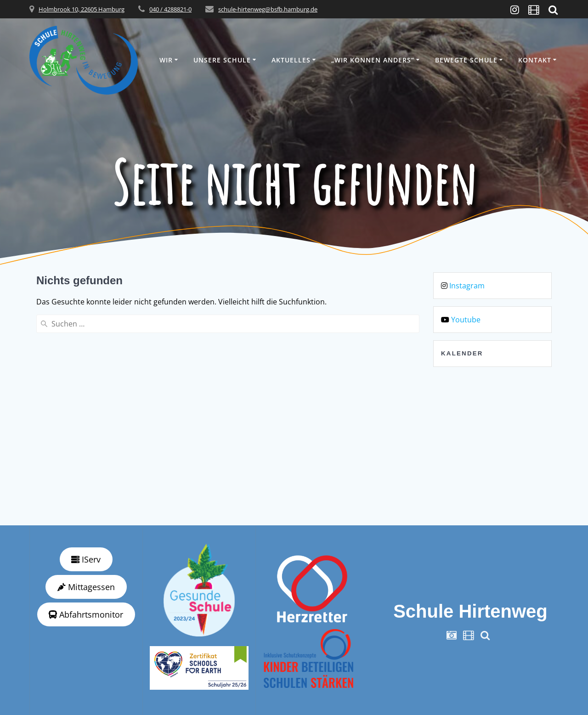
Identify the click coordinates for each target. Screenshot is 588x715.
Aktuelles (291, 60)
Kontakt (535, 60)
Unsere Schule (222, 60)
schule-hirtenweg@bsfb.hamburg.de (268, 9)
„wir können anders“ (373, 60)
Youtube (466, 320)
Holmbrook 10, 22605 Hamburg (82, 9)
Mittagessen (86, 587)
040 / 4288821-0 (170, 9)
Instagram (467, 286)
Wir (166, 60)
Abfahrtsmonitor (86, 614)
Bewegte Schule (466, 60)
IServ (86, 559)
